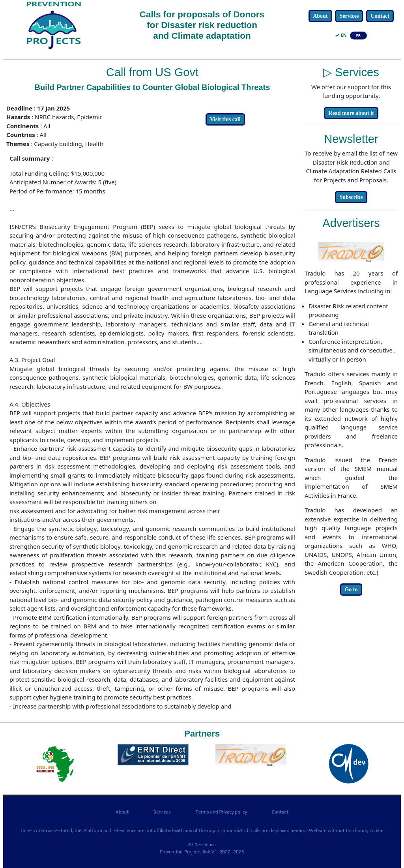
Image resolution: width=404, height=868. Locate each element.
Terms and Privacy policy (221, 812)
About (320, 16)
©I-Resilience (202, 845)
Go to (351, 590)
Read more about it (351, 113)
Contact (380, 16)
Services (349, 16)
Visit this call (225, 119)
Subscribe (351, 197)
